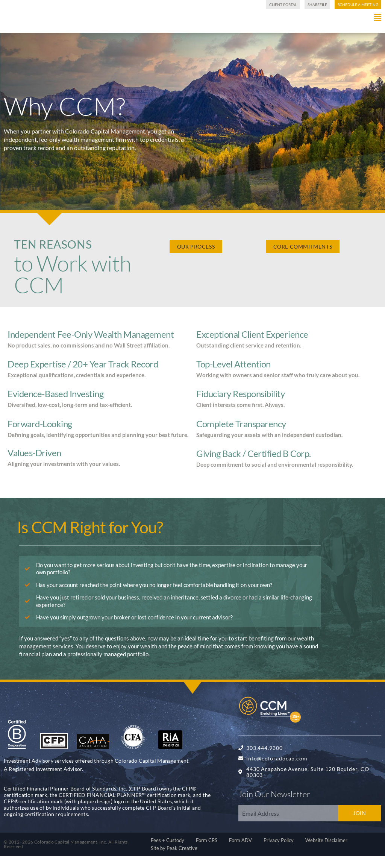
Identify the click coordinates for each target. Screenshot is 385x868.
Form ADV (240, 852)
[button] (238, 30)
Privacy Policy (279, 852)
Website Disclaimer (326, 852)
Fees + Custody (167, 852)
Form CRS (207, 852)
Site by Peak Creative (174, 860)
